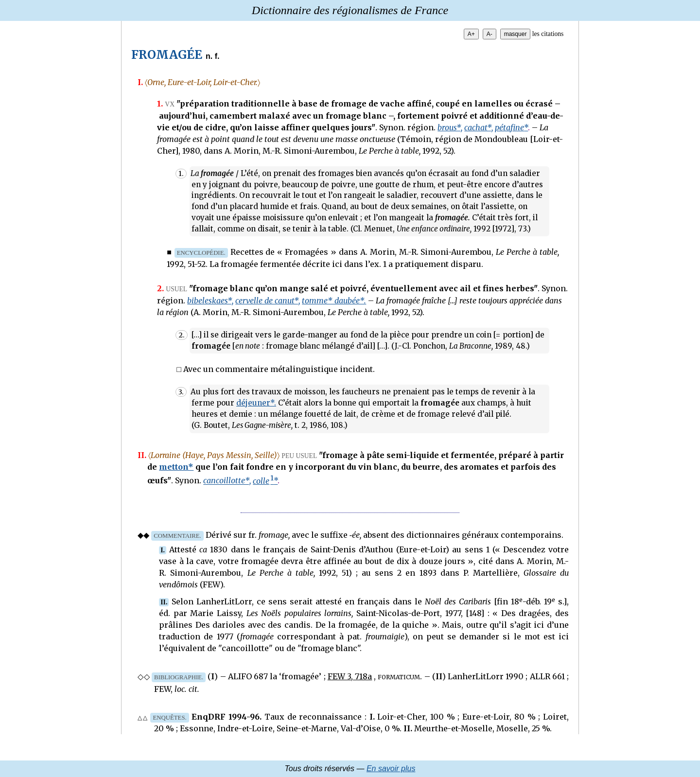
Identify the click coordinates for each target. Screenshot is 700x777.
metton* (176, 467)
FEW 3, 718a (350, 676)
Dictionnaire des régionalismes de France (350, 10)
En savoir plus (391, 768)
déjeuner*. (256, 403)
